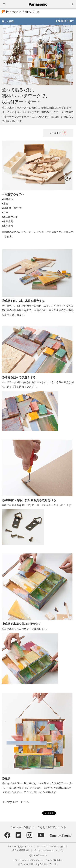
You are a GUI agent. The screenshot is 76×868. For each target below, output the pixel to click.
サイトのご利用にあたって (20, 846)
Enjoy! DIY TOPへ (17, 802)
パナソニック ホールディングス (49, 850)
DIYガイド (55, 133)
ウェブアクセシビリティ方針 (51, 846)
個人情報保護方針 (21, 850)
